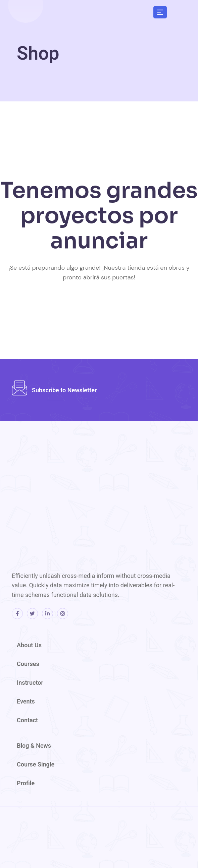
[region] (111, 53)
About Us (29, 645)
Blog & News (34, 746)
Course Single (36, 764)
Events (26, 701)
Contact (27, 720)
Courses (28, 664)
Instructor (30, 683)
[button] (160, 12)
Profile (26, 783)
